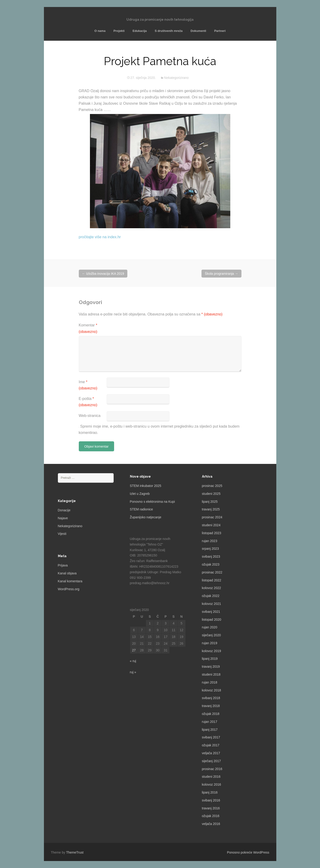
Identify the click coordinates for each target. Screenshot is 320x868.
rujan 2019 (210, 643)
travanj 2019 (211, 667)
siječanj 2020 (211, 635)
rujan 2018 (210, 682)
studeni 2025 (211, 494)
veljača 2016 (211, 824)
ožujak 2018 (211, 714)
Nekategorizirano (176, 78)
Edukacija (140, 31)
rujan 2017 (210, 722)
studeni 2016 (211, 777)
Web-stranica (90, 416)
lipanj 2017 (210, 730)
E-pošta (88, 402)
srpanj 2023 (210, 549)
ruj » (133, 672)
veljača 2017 (211, 753)
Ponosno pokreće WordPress (248, 852)
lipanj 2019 (210, 659)
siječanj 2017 (211, 761)
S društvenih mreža (169, 31)
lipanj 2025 (210, 502)
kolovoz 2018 (212, 690)
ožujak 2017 (211, 745)
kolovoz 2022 (212, 588)
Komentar (88, 328)
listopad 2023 (212, 533)
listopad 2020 (212, 620)
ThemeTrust (75, 852)
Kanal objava (67, 573)
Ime (88, 385)
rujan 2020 (210, 627)
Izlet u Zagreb (140, 494)
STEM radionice (142, 509)
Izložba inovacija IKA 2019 (103, 274)
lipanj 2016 (210, 792)
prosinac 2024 (212, 517)
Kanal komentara (70, 581)
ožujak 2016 (211, 816)
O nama (100, 31)
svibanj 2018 (211, 698)
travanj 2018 (211, 706)
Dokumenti (198, 31)
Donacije (64, 510)
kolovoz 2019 (212, 651)
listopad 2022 (212, 580)
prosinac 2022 (212, 572)
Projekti (119, 31)
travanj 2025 (211, 509)
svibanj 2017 (211, 737)
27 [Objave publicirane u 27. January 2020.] (134, 650)
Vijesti (62, 534)
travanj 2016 (211, 808)
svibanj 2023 (211, 556)
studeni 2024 (211, 525)
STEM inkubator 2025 (146, 486)
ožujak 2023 (211, 564)
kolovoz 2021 (212, 604)
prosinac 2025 (212, 486)
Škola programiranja (221, 274)
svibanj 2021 (211, 612)
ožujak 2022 (211, 596)
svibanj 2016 (211, 800)
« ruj (133, 661)
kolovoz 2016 (212, 784)
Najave (63, 518)
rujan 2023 (210, 541)
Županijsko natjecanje (146, 517)
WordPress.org (69, 589)
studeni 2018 (211, 674)
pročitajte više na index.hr (100, 237)
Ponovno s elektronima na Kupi (152, 502)
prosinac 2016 (212, 769)
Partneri (220, 31)
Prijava (63, 565)
